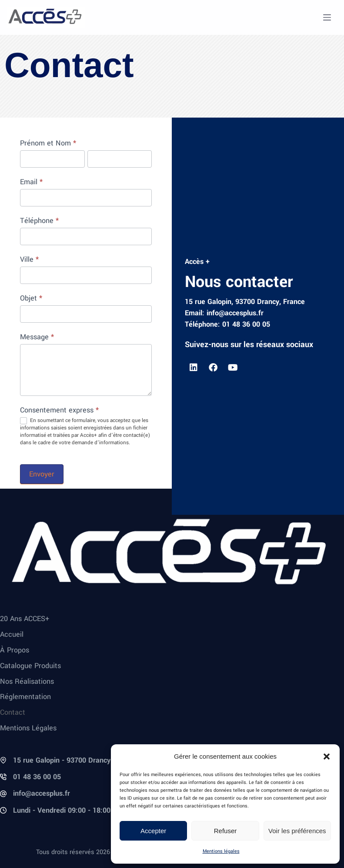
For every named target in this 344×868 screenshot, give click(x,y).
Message (37, 337)
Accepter (153, 831)
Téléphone (39, 221)
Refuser (225, 831)
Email (31, 182)
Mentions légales (221, 851)
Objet (31, 298)
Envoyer (42, 474)
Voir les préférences (297, 831)
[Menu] (327, 17)
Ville (29, 259)
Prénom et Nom (48, 143)
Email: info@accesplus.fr (224, 313)
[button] (327, 757)
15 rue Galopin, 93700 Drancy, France (245, 302)
